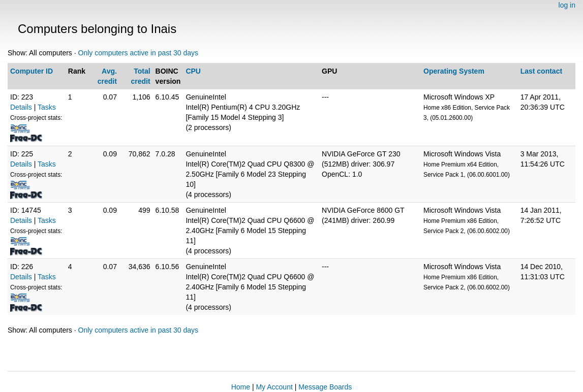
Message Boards (325, 387)
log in (567, 5)
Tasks (47, 107)
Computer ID (32, 71)
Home (241, 387)
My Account (274, 387)
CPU (193, 71)
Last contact (541, 71)
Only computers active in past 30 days (139, 53)
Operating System (454, 71)
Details (21, 107)
